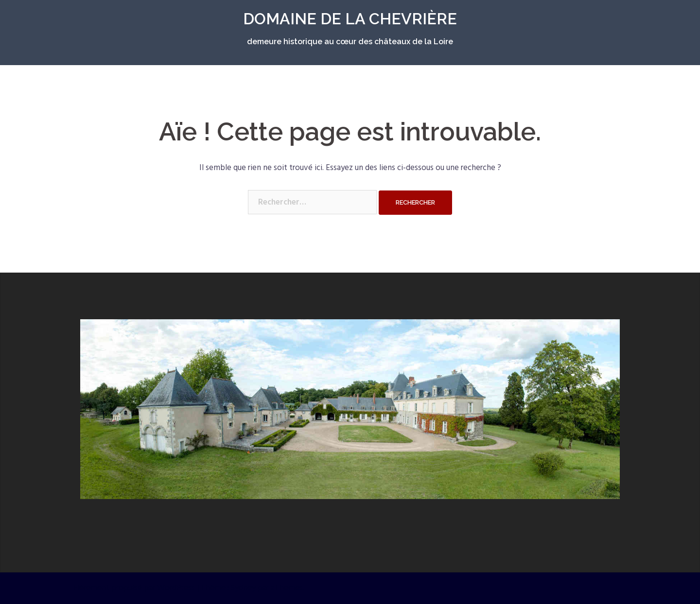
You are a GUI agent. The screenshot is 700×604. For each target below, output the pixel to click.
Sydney (243, 588)
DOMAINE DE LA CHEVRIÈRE (350, 19)
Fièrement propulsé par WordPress (134, 588)
